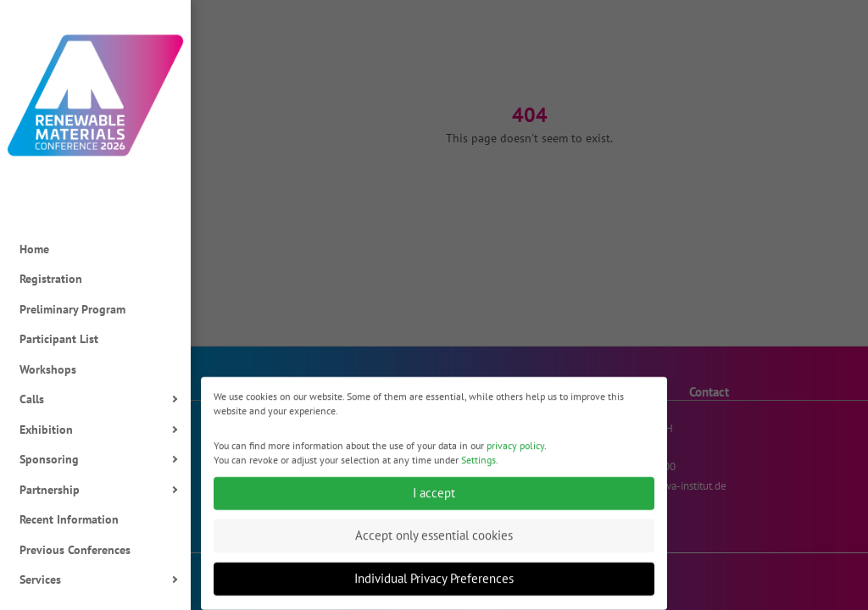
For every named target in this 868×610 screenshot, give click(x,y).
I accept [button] (434, 499)
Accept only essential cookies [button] (434, 542)
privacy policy (515, 452)
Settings (479, 466)
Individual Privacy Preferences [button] (434, 585)
